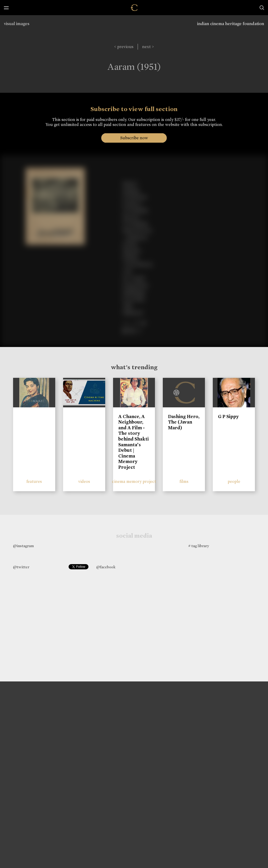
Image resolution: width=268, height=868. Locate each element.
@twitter (21, 567)
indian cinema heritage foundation (231, 24)
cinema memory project (134, 481)
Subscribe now (134, 138)
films (184, 481)
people (234, 481)
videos (84, 481)
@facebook (106, 567)
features (34, 481)
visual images (17, 24)
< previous (124, 47)
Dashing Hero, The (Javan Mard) (184, 422)
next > (148, 47)
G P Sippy (228, 416)
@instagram (23, 546)
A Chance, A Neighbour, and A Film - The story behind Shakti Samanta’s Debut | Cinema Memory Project (133, 442)
